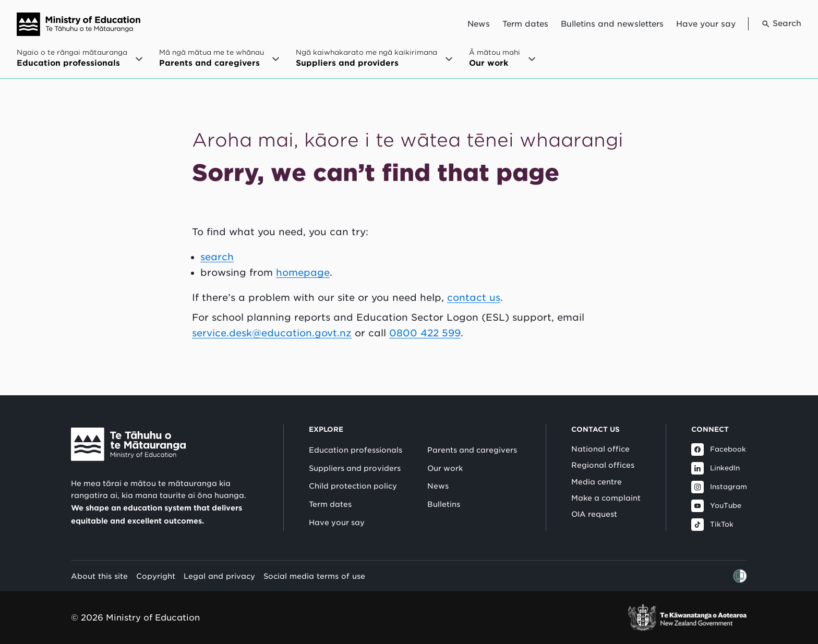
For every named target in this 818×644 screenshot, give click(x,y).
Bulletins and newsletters (612, 24)
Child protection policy (353, 486)
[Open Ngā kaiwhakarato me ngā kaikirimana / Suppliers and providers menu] (374, 63)
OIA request (594, 514)
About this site (99, 576)
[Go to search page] (775, 24)
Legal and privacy (219, 576)
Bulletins (444, 504)
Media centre (597, 482)
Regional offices (603, 465)
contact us (474, 297)
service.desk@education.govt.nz (272, 333)
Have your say (706, 24)
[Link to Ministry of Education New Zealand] (128, 444)
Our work (445, 468)
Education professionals (356, 450)
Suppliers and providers (355, 468)
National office (600, 449)
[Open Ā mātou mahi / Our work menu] (502, 63)
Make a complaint (606, 498)
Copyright (156, 576)
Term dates (525, 24)
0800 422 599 (425, 333)
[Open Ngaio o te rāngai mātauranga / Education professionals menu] (80, 63)
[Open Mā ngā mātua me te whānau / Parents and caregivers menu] (219, 63)
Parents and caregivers (472, 450)
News (479, 24)
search (217, 257)
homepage (303, 272)
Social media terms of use (314, 576)
